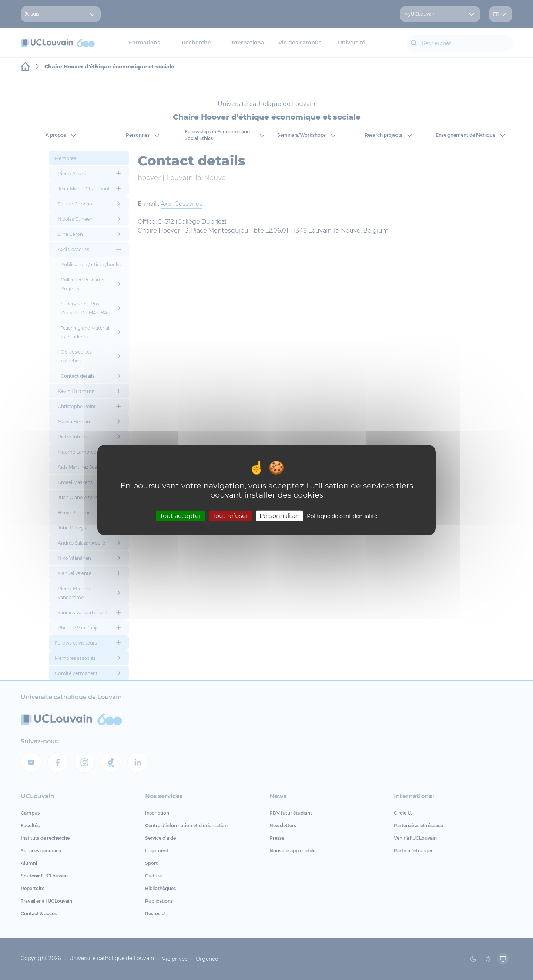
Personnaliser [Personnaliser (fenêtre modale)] (279, 516)
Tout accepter (180, 516)
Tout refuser (230, 516)
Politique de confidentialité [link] (342, 516)
